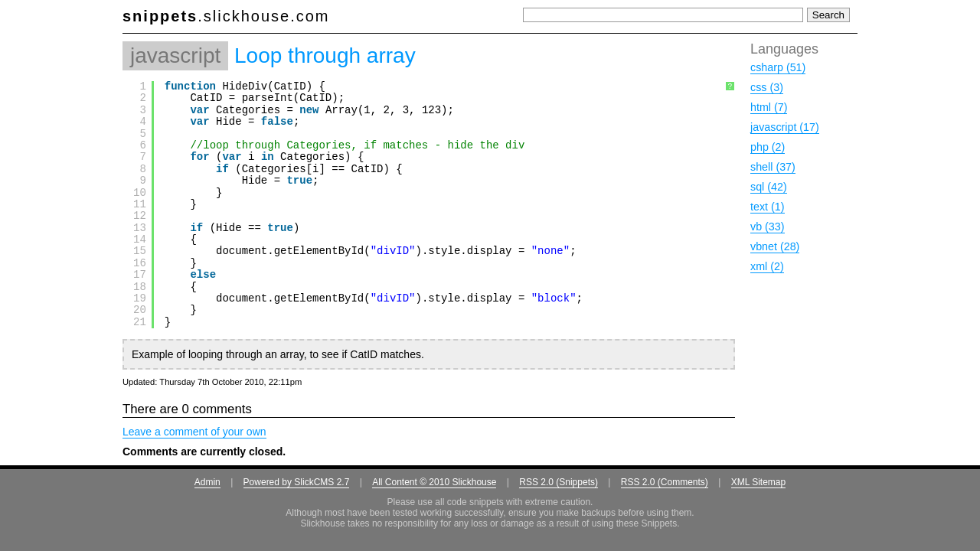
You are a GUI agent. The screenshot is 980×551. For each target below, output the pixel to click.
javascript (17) (785, 127)
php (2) (768, 147)
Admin (207, 482)
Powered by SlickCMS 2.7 (297, 482)
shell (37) (773, 167)
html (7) (769, 107)
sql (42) (769, 187)
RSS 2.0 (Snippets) (559, 482)
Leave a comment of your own (194, 432)
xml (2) (767, 266)
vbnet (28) (775, 246)
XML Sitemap (759, 482)
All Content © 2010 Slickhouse (434, 482)
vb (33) (768, 227)
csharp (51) (778, 67)
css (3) (767, 87)
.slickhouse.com (226, 16)
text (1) (768, 207)
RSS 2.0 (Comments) (665, 482)
